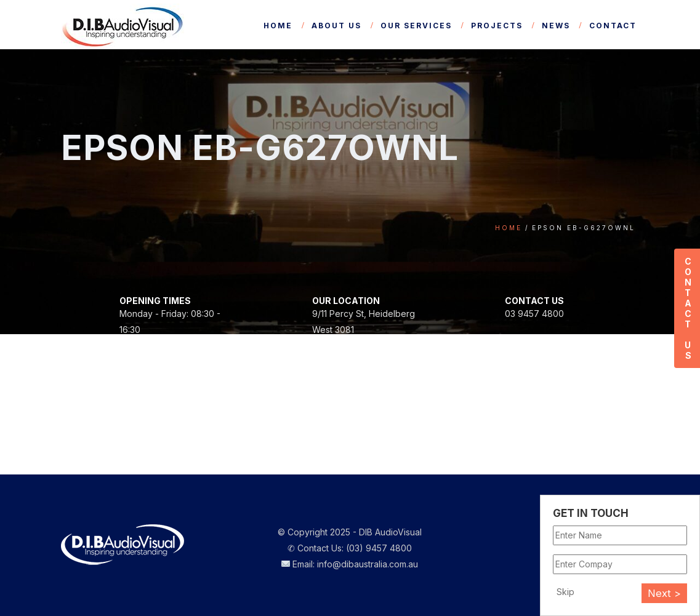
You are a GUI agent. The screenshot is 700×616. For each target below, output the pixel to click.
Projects (497, 26)
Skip (565, 592)
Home (278, 26)
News (556, 26)
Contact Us (687, 308)
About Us (336, 26)
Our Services (416, 26)
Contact (613, 26)
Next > (664, 593)
